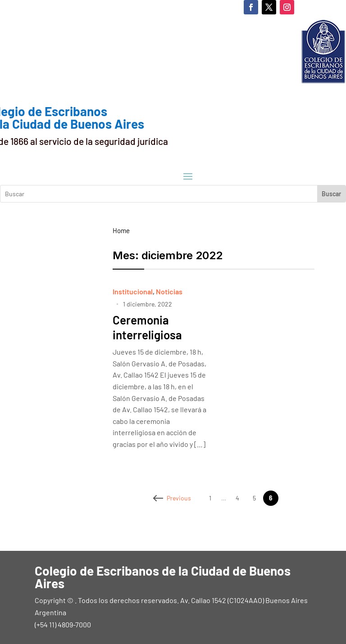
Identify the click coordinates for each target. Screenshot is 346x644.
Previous (173, 498)
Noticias (169, 291)
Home (121, 230)
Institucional (133, 291)
